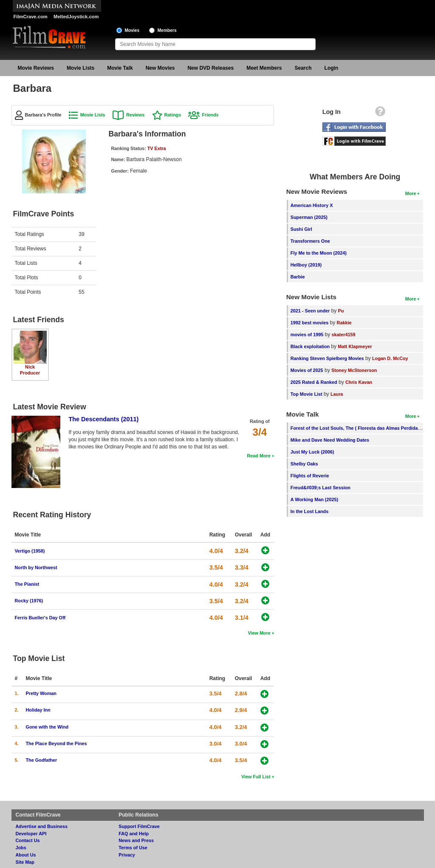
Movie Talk (120, 68)
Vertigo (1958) (30, 551)
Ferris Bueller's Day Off (40, 618)
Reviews (135, 115)
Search (303, 68)
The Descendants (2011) (104, 419)
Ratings (173, 115)
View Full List (256, 777)
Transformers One (310, 241)
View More (259, 633)
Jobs (21, 848)
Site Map (25, 862)
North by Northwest (36, 567)
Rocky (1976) (29, 601)
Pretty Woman (41, 693)
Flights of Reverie (310, 476)
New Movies (160, 68)
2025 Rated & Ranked (314, 382)
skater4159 (344, 335)
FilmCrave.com (31, 17)
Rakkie (344, 323)
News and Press (136, 840)
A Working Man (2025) (314, 499)
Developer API (31, 834)
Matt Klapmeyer (355, 346)
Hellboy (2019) (306, 265)
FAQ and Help (134, 834)
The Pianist (27, 584)
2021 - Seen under (310, 311)
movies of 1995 (307, 335)
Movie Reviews (36, 68)
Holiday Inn (38, 710)
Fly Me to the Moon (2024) (319, 253)
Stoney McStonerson (354, 370)
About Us (26, 855)
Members (167, 30)
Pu (341, 311)
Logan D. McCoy (390, 358)
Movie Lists (81, 68)
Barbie (298, 277)
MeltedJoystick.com (76, 17)
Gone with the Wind (47, 727)
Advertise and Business (42, 826)
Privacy (127, 855)
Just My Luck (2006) (312, 452)
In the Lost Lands (309, 511)
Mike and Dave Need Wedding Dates (330, 440)
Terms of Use (133, 848)
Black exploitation (311, 346)
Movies (132, 30)
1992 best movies (309, 323)
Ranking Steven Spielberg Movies (327, 358)
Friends (210, 115)
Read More (258, 456)
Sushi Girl (301, 229)
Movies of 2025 (307, 370)
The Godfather (42, 760)
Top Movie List (306, 394)
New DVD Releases (210, 68)
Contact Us (28, 840)
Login (332, 68)
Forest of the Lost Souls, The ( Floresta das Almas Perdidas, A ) (360, 428)
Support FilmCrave (139, 826)
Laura (337, 394)
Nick (30, 367)
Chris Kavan (359, 382)
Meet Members (264, 68)
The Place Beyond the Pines (56, 743)
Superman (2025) (309, 217)
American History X (312, 205)
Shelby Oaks (304, 464)
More (411, 193)
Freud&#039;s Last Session (321, 488)
